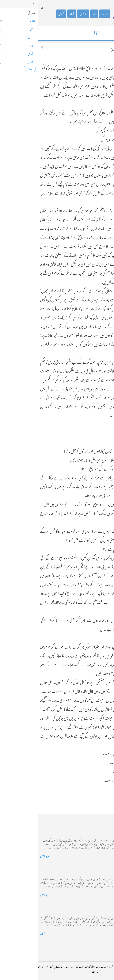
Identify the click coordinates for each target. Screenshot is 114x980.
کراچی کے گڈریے (102, 827)
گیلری (23, 14)
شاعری (45, 14)
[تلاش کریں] (4, 8)
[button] (4, 47)
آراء (34, 14)
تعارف (67, 14)
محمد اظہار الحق (88, 14)
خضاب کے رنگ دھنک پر (98, 866)
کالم (56, 14)
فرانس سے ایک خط (102, 905)
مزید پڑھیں (7, 855)
